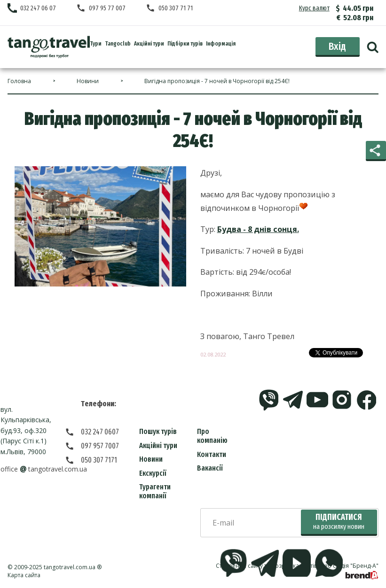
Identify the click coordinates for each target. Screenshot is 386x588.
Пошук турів (158, 431)
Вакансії (210, 468)
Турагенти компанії (155, 491)
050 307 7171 (99, 460)
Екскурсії (153, 473)
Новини (151, 459)
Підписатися (339, 522)
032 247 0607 (100, 432)
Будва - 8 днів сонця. (258, 229)
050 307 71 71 (176, 8)
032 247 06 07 (38, 8)
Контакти (212, 454)
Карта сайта (24, 575)
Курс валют (314, 8)
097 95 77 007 (107, 8)
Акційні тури (158, 445)
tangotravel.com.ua (70, 567)
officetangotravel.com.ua (43, 469)
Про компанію (212, 436)
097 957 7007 (100, 446)
